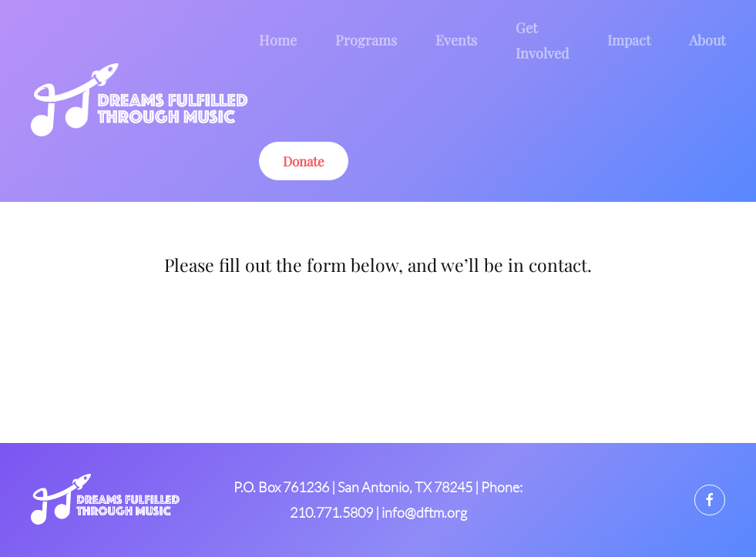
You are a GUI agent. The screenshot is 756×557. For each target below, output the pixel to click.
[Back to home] (145, 101)
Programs (366, 40)
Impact (629, 40)
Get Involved (542, 40)
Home (278, 40)
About (707, 40)
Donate (304, 161)
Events (456, 40)
